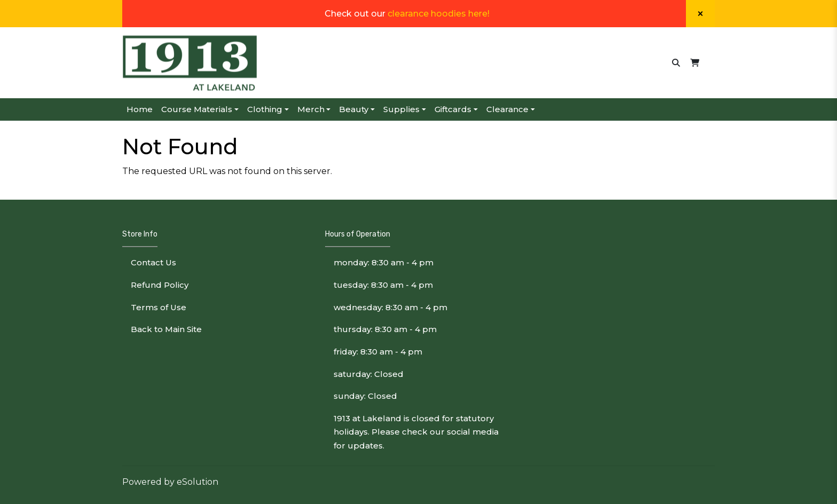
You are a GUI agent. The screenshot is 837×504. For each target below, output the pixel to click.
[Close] (700, 14)
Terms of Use (159, 307)
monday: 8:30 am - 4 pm (384, 262)
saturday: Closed (369, 374)
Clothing (265, 109)
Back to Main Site (166, 329)
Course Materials (197, 109)
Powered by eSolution (170, 482)
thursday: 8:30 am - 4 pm (385, 329)
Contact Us (153, 262)
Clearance (507, 109)
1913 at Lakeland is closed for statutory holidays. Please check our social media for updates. (416, 432)
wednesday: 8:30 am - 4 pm (390, 307)
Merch (311, 109)
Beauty (354, 109)
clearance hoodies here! (439, 14)
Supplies (401, 109)
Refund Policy (160, 285)
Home (140, 109)
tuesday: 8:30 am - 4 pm (383, 285)
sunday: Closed (365, 396)
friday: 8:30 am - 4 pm (378, 352)
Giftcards (453, 109)
